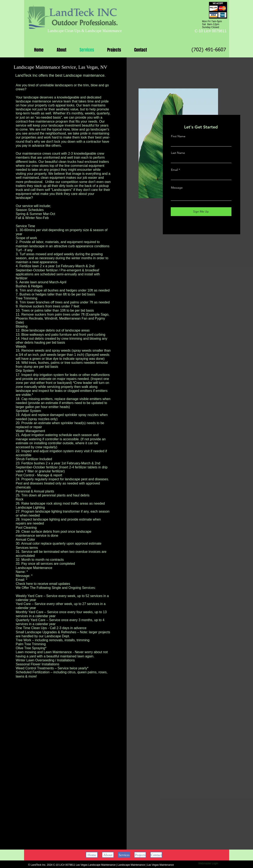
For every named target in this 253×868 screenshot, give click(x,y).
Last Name (178, 153)
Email (174, 170)
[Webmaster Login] (208, 863)
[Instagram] (205, 226)
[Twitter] (198, 226)
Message (177, 188)
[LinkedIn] (211, 226)
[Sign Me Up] (201, 212)
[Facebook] (192, 226)
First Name (178, 136)
